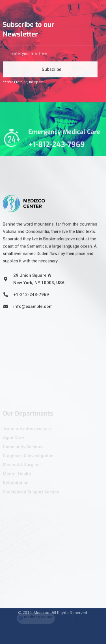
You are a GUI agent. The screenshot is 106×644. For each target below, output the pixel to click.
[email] (50, 55)
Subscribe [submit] (52, 71)
